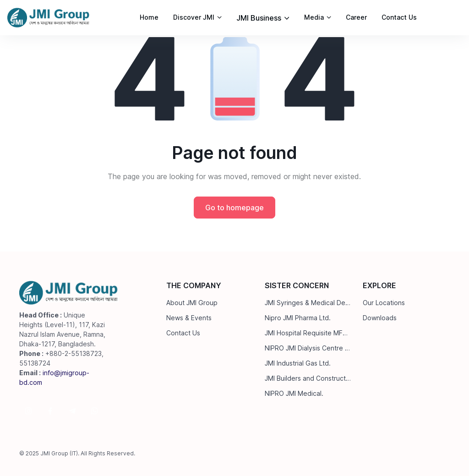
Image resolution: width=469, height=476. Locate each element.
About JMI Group (192, 303)
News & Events (189, 318)
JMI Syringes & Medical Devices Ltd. (308, 303)
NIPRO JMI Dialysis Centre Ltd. (308, 348)
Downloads (380, 318)
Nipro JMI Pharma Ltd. (298, 318)
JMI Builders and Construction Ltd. (308, 378)
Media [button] (314, 17)
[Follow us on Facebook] (50, 411)
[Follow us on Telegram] (72, 411)
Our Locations (384, 303)
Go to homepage (234, 208)
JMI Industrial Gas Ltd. (298, 363)
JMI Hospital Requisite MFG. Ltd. (308, 333)
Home (149, 17)
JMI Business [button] (259, 18)
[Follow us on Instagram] (28, 411)
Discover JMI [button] (194, 17)
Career (356, 17)
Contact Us (399, 17)
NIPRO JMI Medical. (294, 393)
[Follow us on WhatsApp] (94, 411)
